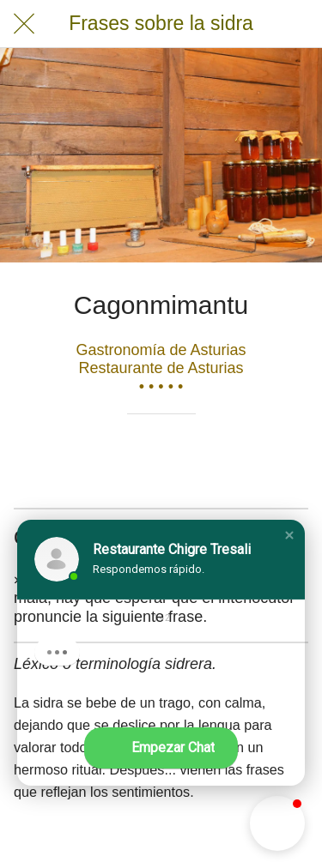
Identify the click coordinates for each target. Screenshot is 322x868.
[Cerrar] (24, 24)
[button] (289, 535)
